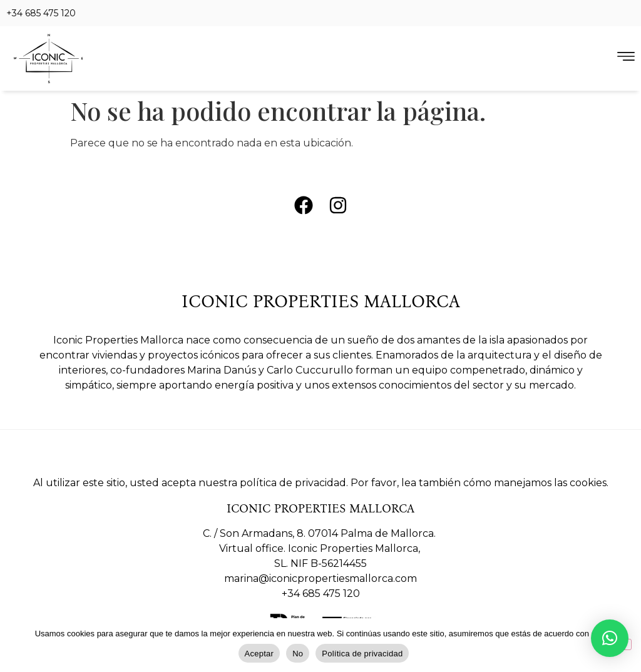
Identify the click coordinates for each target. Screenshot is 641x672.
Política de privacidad (362, 654)
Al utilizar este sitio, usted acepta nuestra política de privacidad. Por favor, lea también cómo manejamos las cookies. (321, 483)
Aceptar (259, 654)
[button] (610, 638)
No (298, 654)
